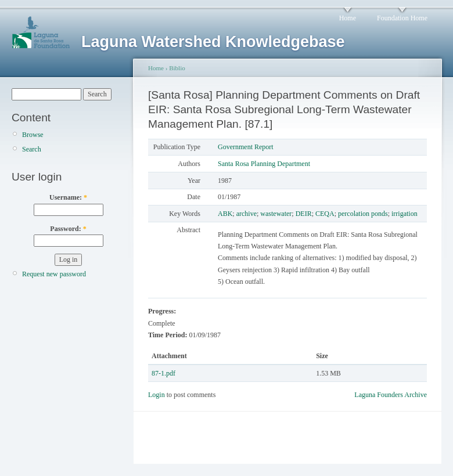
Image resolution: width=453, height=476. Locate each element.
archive (247, 214)
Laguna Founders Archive (391, 395)
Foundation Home (402, 18)
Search (32, 149)
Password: (68, 229)
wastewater (276, 214)
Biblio (177, 68)
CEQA (325, 214)
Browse (33, 135)
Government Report (246, 147)
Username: (68, 197)
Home (348, 18)
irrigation (405, 214)
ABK (225, 214)
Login (157, 395)
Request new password (54, 274)
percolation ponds (363, 214)
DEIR (304, 214)
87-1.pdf (163, 373)
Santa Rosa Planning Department (264, 164)
